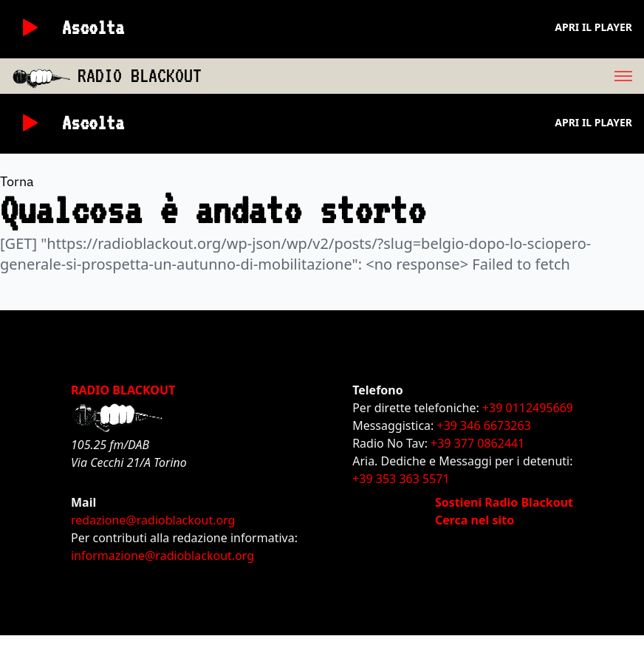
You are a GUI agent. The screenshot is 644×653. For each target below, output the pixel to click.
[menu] (423, 76)
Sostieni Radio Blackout (504, 502)
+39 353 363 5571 (401, 479)
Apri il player (593, 27)
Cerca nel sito (475, 520)
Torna (17, 181)
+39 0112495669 (528, 408)
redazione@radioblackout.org (153, 520)
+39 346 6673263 (484, 425)
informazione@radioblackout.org (162, 555)
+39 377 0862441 (477, 443)
